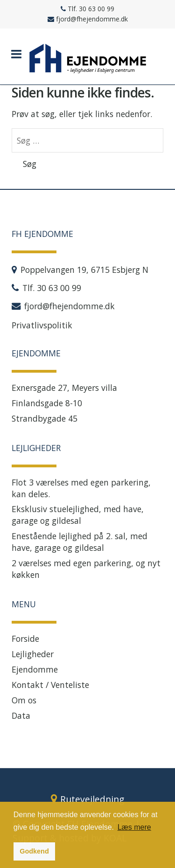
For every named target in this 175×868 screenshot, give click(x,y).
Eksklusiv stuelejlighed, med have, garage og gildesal (78, 515)
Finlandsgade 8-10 (47, 403)
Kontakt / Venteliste (50, 685)
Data (21, 715)
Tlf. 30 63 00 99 (52, 288)
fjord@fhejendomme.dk (70, 306)
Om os (24, 700)
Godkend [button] (34, 851)
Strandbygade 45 (45, 418)
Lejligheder (33, 654)
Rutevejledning (92, 799)
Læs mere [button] (134, 827)
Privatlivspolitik (42, 325)
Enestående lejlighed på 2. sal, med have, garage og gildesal (80, 542)
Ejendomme (35, 669)
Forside (25, 639)
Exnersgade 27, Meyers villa (64, 388)
